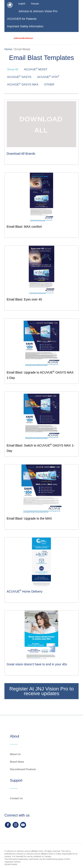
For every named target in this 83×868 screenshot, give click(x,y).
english (22, 4)
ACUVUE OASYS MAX (23, 84)
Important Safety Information (25, 26)
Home (8, 49)
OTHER (49, 84)
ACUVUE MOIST (36, 69)
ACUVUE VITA (48, 77)
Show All (13, 69)
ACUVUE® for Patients (22, 19)
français (35, 4)
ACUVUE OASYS (19, 77)
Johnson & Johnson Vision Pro (38, 11)
